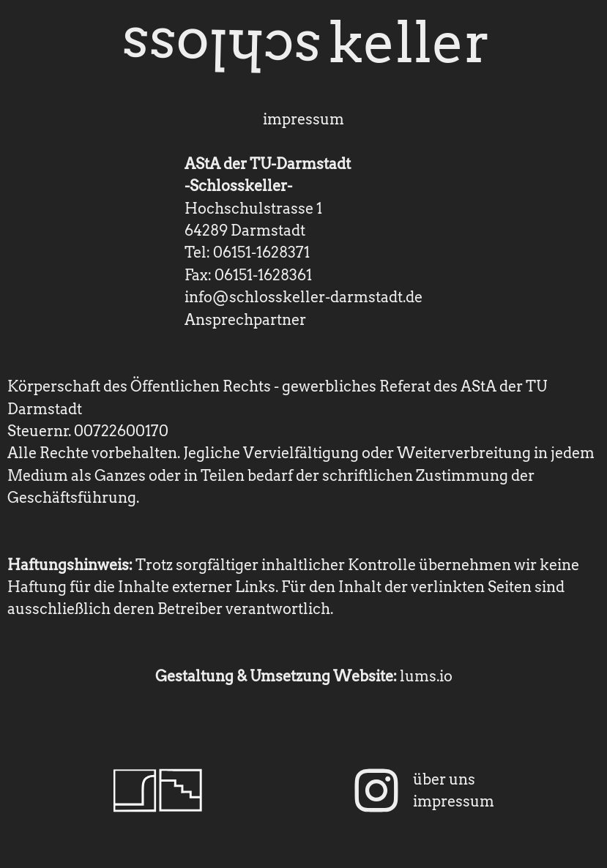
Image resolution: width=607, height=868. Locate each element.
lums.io (426, 676)
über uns (444, 779)
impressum (454, 801)
